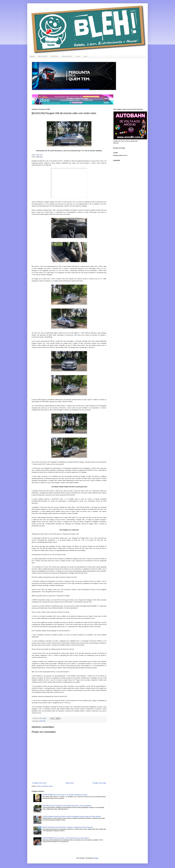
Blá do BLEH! (43, 56)
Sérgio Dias (39, 155)
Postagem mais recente (39, 783)
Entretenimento (67, 56)
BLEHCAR (55, 56)
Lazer (86, 56)
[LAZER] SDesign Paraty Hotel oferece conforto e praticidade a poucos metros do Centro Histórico (72, 816)
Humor (78, 56)
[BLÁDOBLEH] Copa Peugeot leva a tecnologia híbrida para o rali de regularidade (67, 806)
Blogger (96, 858)
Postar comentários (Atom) (45, 786)
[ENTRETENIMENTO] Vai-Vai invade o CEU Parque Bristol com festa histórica (66, 838)
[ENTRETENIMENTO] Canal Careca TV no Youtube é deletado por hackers (65, 795)
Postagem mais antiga (99, 783)
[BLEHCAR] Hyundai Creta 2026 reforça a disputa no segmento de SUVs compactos (68, 827)
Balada (32, 56)
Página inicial (69, 783)
